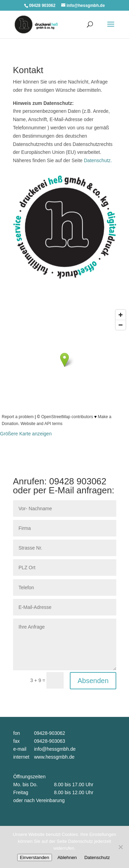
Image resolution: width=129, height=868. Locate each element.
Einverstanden (35, 857)
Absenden (93, 681)
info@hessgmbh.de (55, 749)
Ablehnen (67, 857)
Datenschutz (97, 857)
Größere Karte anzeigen (26, 434)
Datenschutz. (98, 160)
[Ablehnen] (120, 847)
